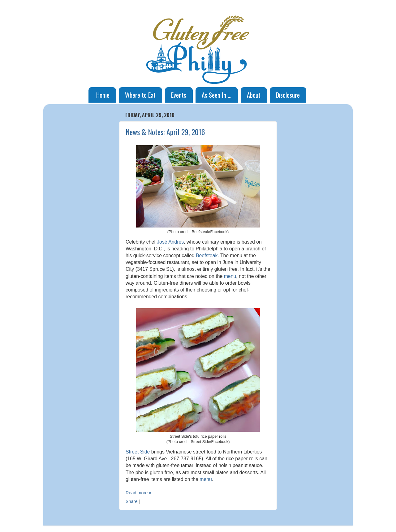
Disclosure (288, 95)
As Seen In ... (217, 95)
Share (131, 501)
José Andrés (170, 242)
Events (179, 95)
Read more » (138, 493)
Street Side (138, 452)
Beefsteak (207, 255)
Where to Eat (140, 95)
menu (230, 276)
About (254, 95)
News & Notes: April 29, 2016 (165, 132)
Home (103, 95)
